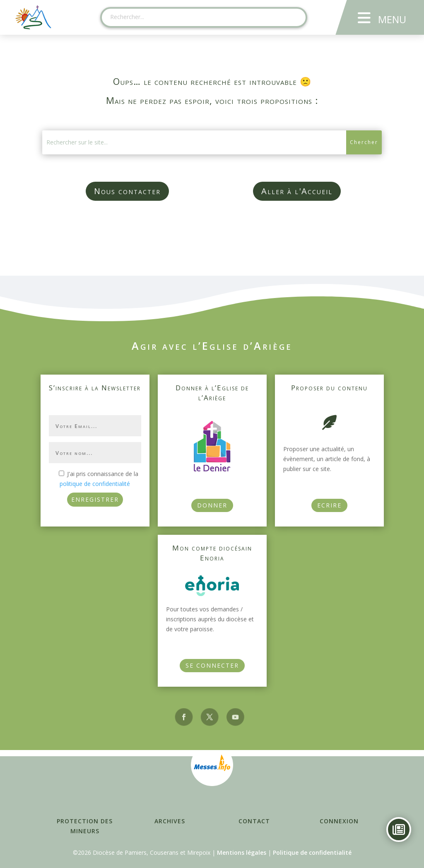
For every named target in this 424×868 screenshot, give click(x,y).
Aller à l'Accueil (297, 191)
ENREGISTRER (95, 499)
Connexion (339, 821)
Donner (212, 505)
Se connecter (212, 665)
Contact (254, 821)
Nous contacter (127, 191)
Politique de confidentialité (312, 852)
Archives (170, 821)
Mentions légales (242, 852)
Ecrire (329, 505)
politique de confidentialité (95, 484)
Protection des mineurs (85, 826)
